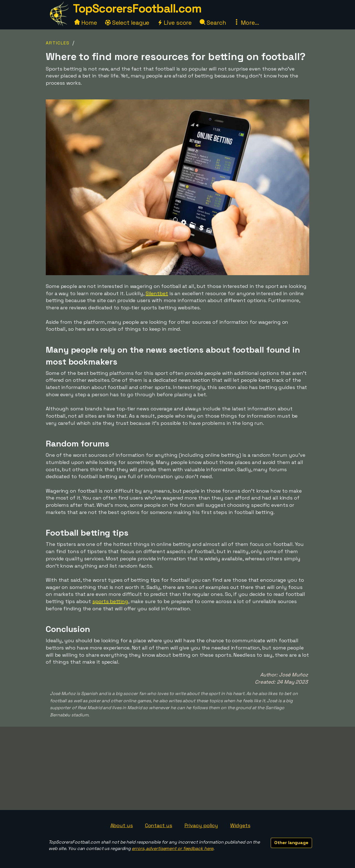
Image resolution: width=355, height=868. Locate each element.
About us (122, 825)
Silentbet (157, 293)
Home (86, 23)
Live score (174, 23)
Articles (58, 43)
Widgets (240, 825)
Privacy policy (201, 825)
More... (246, 23)
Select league (127, 23)
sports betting (110, 601)
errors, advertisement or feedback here (173, 848)
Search (213, 23)
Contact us (159, 825)
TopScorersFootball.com (137, 8)
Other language (291, 843)
